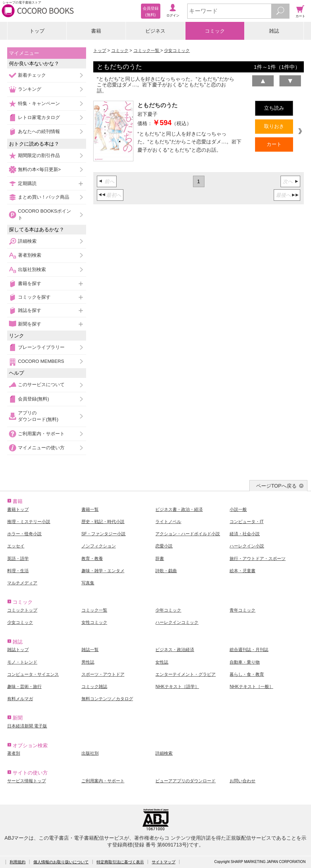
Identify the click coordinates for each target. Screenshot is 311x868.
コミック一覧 (147, 51)
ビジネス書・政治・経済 (179, 509)
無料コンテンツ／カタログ (107, 699)
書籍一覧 (90, 509)
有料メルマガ (20, 699)
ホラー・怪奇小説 (24, 534)
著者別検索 (30, 255)
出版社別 (90, 753)
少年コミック (168, 610)
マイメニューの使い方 (41, 448)
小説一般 (238, 509)
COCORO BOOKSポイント (44, 214)
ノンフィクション (99, 546)
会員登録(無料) (34, 399)
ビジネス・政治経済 (175, 650)
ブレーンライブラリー (41, 347)
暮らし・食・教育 (247, 674)
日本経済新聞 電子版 (27, 726)
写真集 (88, 583)
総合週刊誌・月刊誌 (249, 650)
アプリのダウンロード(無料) (38, 416)
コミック (215, 31)
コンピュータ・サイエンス (33, 674)
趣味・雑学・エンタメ (103, 571)
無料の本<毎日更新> (39, 169)
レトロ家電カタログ (39, 117)
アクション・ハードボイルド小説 (188, 534)
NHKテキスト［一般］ (251, 687)
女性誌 (162, 662)
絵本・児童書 (242, 571)
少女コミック (177, 51)
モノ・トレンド (22, 662)
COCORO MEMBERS (41, 361)
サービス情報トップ (27, 781)
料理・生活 (18, 571)
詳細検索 (27, 241)
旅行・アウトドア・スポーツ (258, 559)
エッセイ (16, 546)
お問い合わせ (242, 781)
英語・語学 (18, 559)
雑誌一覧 (90, 650)
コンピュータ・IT (247, 522)
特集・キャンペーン (39, 103)
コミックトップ (22, 610)
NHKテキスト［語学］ (177, 687)
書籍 (96, 31)
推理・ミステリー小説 (29, 522)
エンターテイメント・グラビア (185, 674)
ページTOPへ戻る (276, 486)
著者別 (14, 753)
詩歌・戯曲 (166, 571)
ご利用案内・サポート (41, 434)
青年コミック (242, 610)
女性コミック (94, 622)
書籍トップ (18, 509)
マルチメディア (22, 583)
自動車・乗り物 (245, 662)
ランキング (30, 89)
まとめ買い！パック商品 (44, 197)
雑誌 (274, 31)
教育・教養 (92, 559)
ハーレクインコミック (177, 622)
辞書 (160, 559)
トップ (37, 31)
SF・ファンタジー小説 (103, 534)
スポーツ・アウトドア (103, 674)
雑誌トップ (18, 650)
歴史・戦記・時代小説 (103, 522)
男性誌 (88, 662)
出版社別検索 (32, 269)
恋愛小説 (164, 546)
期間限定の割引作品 (39, 155)
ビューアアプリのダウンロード (185, 781)
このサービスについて (41, 385)
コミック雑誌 (94, 687)
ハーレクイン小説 (247, 546)
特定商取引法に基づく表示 (120, 862)
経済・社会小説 (245, 534)
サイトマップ (164, 862)
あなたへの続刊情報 (39, 131)
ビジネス (155, 31)
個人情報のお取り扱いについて (61, 862)
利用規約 (18, 862)
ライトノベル (168, 522)
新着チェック (32, 75)
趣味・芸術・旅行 (24, 687)
